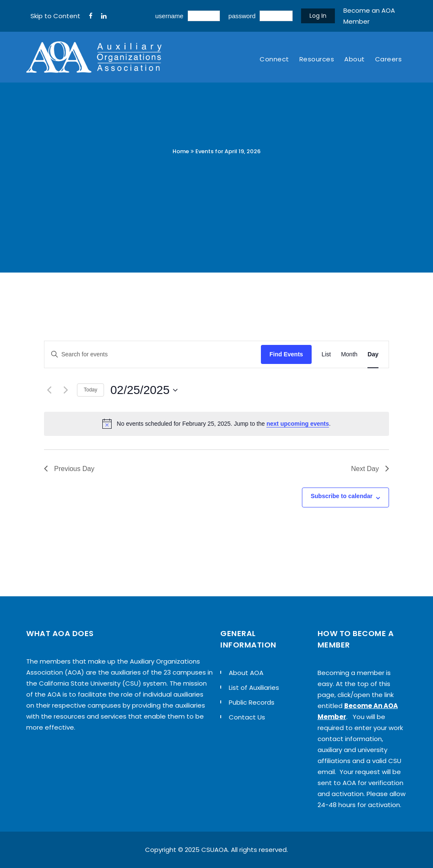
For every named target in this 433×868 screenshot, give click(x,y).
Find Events (286, 354)
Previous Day (69, 469)
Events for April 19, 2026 (228, 151)
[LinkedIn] (104, 16)
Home (181, 151)
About (355, 59)
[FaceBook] (91, 16)
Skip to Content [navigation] (55, 16)
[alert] (216, 424)
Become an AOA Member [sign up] (369, 16)
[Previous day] (49, 390)
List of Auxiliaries (254, 688)
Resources (317, 59)
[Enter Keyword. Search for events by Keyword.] (153, 354)
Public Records (252, 702)
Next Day (370, 469)
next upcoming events (298, 424)
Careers (389, 59)
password (242, 16)
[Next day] (66, 390)
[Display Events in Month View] (349, 354)
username (169, 16)
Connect (274, 59)
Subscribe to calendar (342, 496)
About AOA (246, 673)
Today (90, 390)
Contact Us (247, 717)
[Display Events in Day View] (373, 354)
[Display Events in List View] (326, 354)
